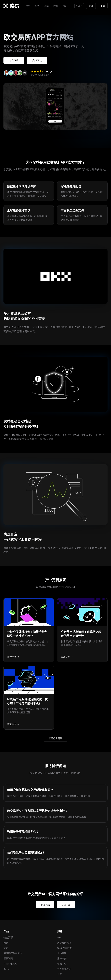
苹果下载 (14, 60)
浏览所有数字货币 (13, 953)
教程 (56, 6)
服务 (37, 6)
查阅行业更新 (55, 738)
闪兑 (6, 943)
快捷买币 (8, 937)
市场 (47, 6)
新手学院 (8, 958)
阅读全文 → (13, 657)
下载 (103, 6)
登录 (91, 6)
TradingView (10, 964)
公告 (60, 974)
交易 (6, 948)
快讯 (65, 6)
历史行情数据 (64, 943)
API (59, 937)
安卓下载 (37, 60)
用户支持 (62, 958)
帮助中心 (62, 964)
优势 (28, 6)
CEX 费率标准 (65, 948)
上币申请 (62, 953)
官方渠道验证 (64, 969)
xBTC (6, 969)
